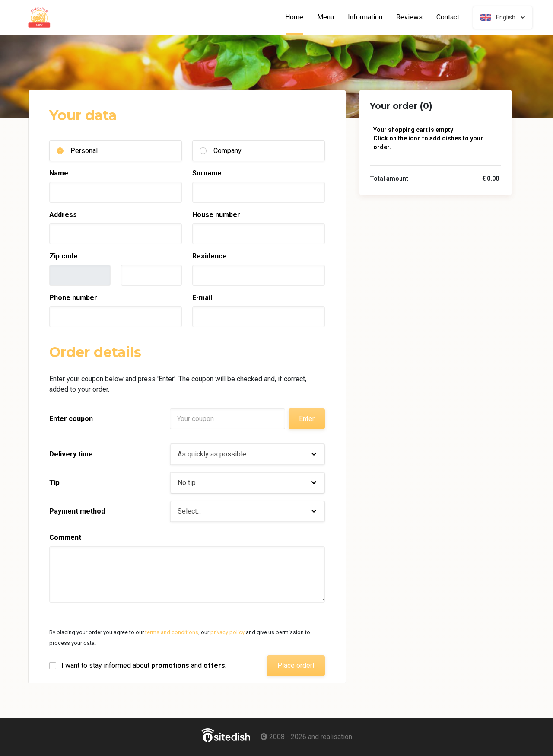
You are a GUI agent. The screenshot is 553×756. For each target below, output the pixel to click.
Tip (54, 483)
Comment (65, 537)
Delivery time (71, 454)
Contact (448, 17)
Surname (207, 173)
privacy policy (227, 632)
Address (63, 215)
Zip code (64, 256)
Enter (307, 419)
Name (59, 173)
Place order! (296, 665)
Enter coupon (71, 419)
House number (216, 215)
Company (227, 151)
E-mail (202, 298)
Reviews (409, 17)
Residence (210, 256)
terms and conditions (172, 632)
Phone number (73, 298)
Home (298, 17)
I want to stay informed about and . (144, 665)
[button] (247, 454)
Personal (84, 151)
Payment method (77, 511)
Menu (326, 17)
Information (365, 17)
